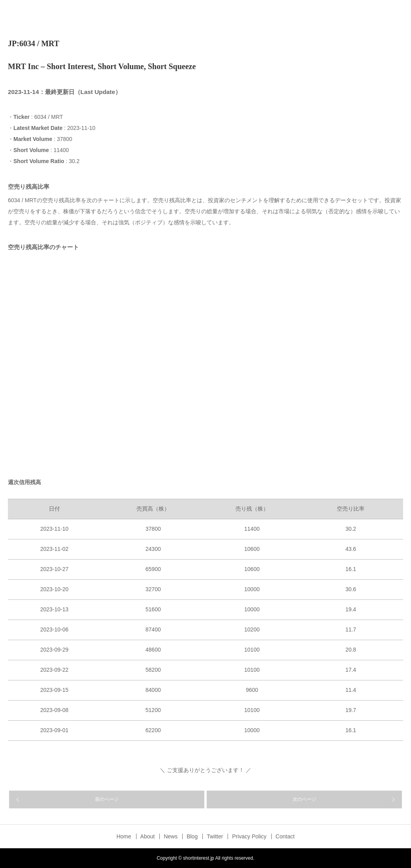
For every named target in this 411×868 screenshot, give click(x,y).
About (148, 836)
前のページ (107, 799)
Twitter (215, 836)
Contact (285, 836)
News (171, 836)
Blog (192, 836)
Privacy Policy (249, 836)
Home (124, 836)
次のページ (305, 799)
